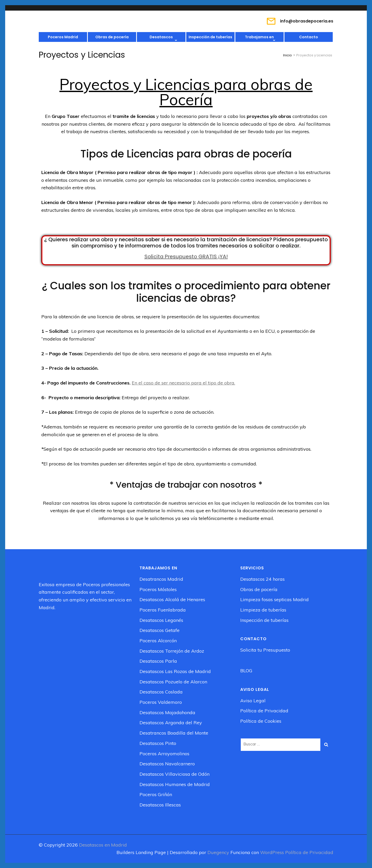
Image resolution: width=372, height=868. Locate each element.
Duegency (219, 852)
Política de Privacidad (264, 711)
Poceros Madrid (63, 37)
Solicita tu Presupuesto (265, 650)
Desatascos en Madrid (103, 845)
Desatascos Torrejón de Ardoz (172, 651)
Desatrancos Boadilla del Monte (174, 733)
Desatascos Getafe (160, 630)
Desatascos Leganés (161, 620)
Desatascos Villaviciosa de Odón (175, 774)
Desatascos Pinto (158, 743)
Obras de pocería (112, 37)
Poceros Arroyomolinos (164, 754)
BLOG (246, 671)
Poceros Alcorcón (158, 641)
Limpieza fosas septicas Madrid (274, 599)
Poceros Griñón (156, 794)
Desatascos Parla (158, 661)
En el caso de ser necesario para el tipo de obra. (183, 383)
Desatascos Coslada (161, 692)
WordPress (272, 852)
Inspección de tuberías (210, 37)
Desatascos (161, 37)
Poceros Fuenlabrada (163, 610)
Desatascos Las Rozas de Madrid (175, 671)
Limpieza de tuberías (263, 610)
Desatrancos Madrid (161, 579)
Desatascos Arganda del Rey (171, 723)
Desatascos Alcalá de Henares (172, 599)
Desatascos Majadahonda (167, 712)
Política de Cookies (261, 721)
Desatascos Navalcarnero (167, 764)
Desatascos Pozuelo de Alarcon (173, 682)
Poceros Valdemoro (161, 702)
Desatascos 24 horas (262, 579)
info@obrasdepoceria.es (307, 21)
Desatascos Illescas (160, 805)
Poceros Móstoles (158, 589)
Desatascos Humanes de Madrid (175, 784)
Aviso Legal (253, 701)
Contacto (309, 37)
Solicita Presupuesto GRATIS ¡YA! (186, 256)
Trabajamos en (259, 37)
